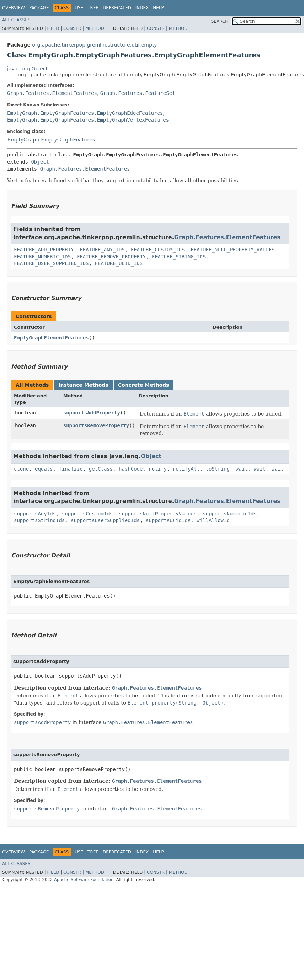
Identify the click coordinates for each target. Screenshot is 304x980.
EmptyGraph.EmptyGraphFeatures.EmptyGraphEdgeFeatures (85, 113)
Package (39, 8)
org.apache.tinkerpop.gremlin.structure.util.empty (94, 45)
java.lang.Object (27, 69)
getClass (101, 469)
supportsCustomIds (87, 514)
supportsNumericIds (230, 514)
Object (40, 162)
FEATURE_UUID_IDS (119, 263)
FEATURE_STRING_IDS (179, 257)
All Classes (16, 20)
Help (158, 8)
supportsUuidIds (168, 520)
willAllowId (213, 520)
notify (158, 469)
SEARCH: (221, 21)
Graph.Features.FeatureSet (138, 93)
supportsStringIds (39, 520)
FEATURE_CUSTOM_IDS (158, 250)
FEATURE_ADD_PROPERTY (44, 250)
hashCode (131, 469)
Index (142, 8)
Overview (14, 8)
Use (79, 8)
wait (242, 469)
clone (21, 469)
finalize (71, 469)
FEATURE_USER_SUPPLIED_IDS (51, 263)
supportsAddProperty (92, 413)
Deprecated (117, 8)
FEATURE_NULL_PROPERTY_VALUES (233, 250)
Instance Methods (83, 385)
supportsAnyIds (35, 514)
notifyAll (186, 469)
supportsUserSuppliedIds (105, 520)
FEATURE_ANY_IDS (102, 250)
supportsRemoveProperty (96, 425)
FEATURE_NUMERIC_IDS (42, 257)
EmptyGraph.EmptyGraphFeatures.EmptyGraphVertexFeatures (88, 120)
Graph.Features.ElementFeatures (52, 93)
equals (44, 469)
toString (218, 469)
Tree (93, 8)
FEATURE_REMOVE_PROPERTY (111, 257)
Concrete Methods (144, 385)
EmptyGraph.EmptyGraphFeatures (51, 140)
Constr (72, 28)
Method (95, 28)
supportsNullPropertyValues (158, 514)
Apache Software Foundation (84, 880)
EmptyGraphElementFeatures (51, 338)
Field (53, 28)
